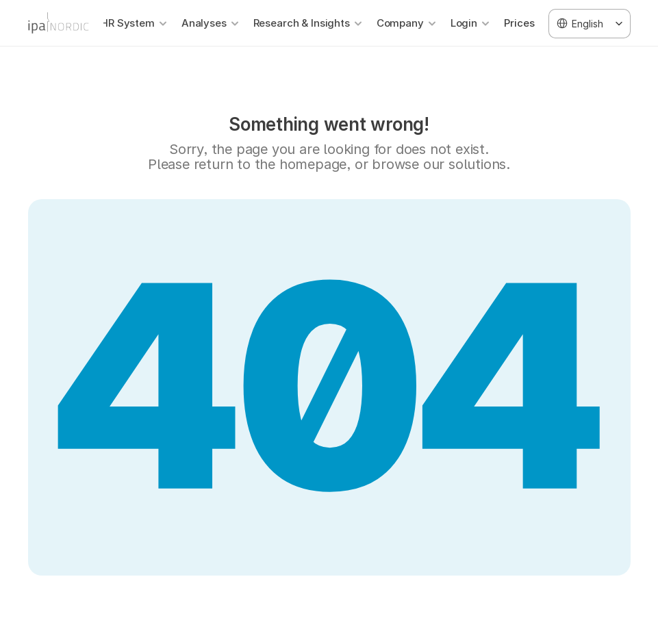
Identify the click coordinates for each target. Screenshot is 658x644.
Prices (519, 23)
